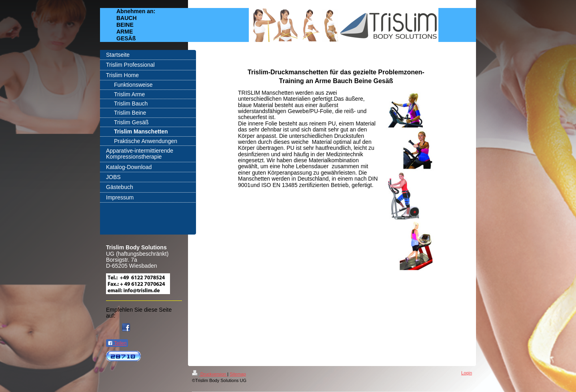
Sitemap (238, 374)
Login (467, 373)
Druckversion (210, 374)
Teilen (117, 343)
